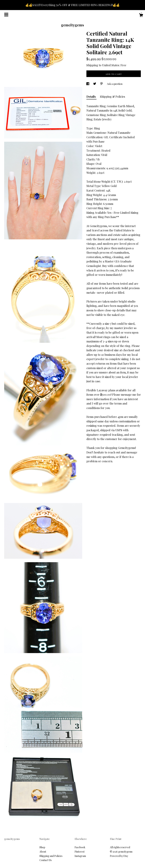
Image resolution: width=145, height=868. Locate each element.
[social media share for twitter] (95, 84)
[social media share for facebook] (88, 84)
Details (91, 97)
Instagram (80, 856)
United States (111, 65)
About (43, 852)
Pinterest (80, 852)
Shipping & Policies (112, 97)
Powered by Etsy (119, 856)
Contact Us (46, 860)
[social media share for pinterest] (102, 84)
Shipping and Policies (51, 856)
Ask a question (115, 84)
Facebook (80, 847)
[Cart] (141, 16)
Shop (42, 847)
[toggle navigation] (6, 15)
